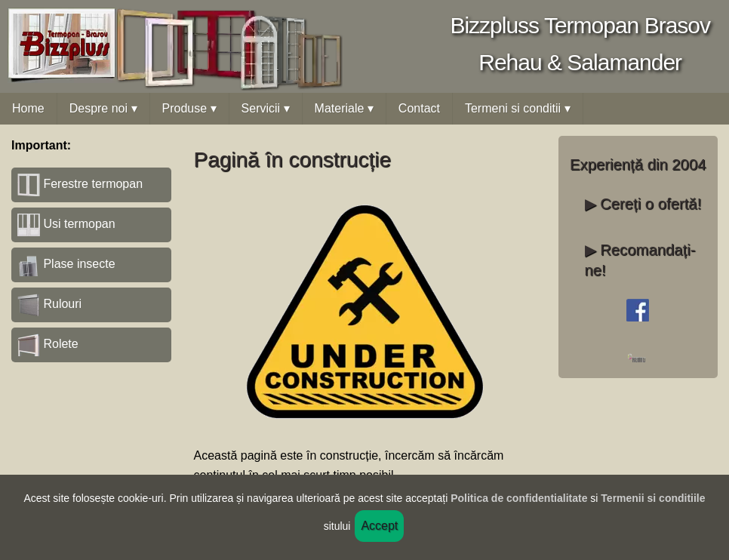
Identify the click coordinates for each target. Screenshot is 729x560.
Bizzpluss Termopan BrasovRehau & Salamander (580, 44)
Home (28, 108)
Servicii (266, 109)
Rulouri (49, 304)
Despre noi (103, 109)
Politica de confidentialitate (519, 498)
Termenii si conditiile (653, 498)
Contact (419, 108)
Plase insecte (66, 264)
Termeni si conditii (518, 109)
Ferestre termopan (80, 184)
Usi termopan (66, 224)
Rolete (48, 344)
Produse (189, 109)
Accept (379, 526)
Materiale (344, 109)
